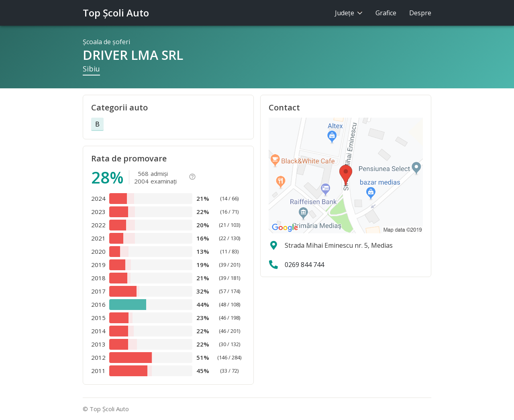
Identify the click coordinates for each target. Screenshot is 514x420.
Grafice (386, 13)
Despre (420, 13)
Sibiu (91, 69)
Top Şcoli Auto (116, 13)
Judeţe (349, 13)
